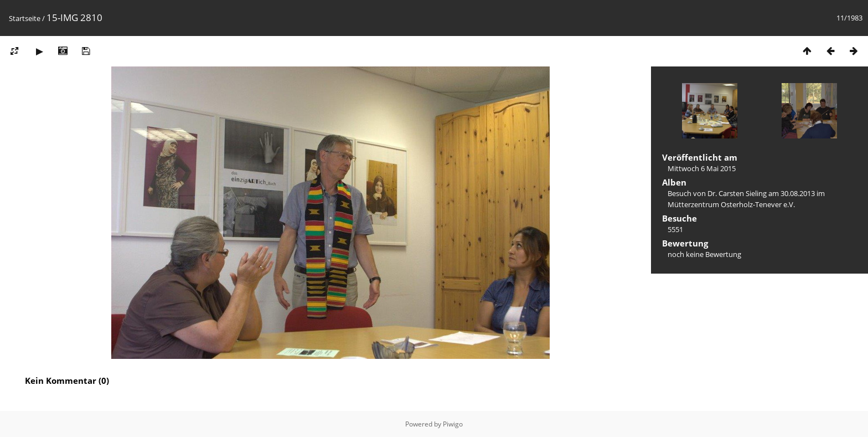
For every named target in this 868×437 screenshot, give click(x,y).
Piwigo (453, 424)
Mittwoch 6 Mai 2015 (702, 168)
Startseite (25, 18)
